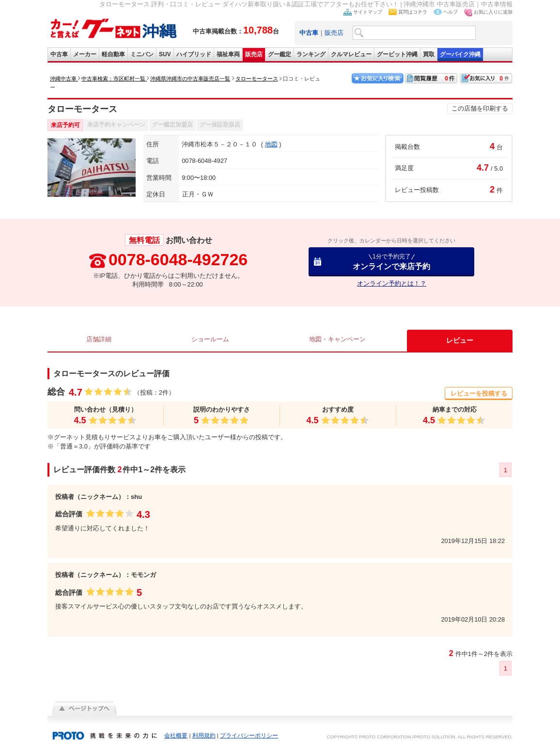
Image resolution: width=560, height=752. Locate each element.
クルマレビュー (351, 54)
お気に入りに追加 (493, 12)
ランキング (311, 54)
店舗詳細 (99, 340)
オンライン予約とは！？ (392, 283)
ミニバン (142, 54)
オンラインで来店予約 (391, 262)
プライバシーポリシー (249, 736)
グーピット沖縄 (397, 54)
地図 (271, 144)
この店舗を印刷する (480, 108)
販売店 (334, 33)
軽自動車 (113, 54)
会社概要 (176, 736)
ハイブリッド (194, 54)
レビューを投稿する (479, 393)
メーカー (85, 54)
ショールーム (211, 340)
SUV (165, 54)
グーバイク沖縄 (460, 54)
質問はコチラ (413, 12)
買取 (429, 54)
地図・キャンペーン (339, 340)
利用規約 (204, 736)
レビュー (461, 340)
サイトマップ (368, 12)
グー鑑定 (280, 54)
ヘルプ (451, 12)
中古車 (59, 54)
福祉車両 (228, 54)
